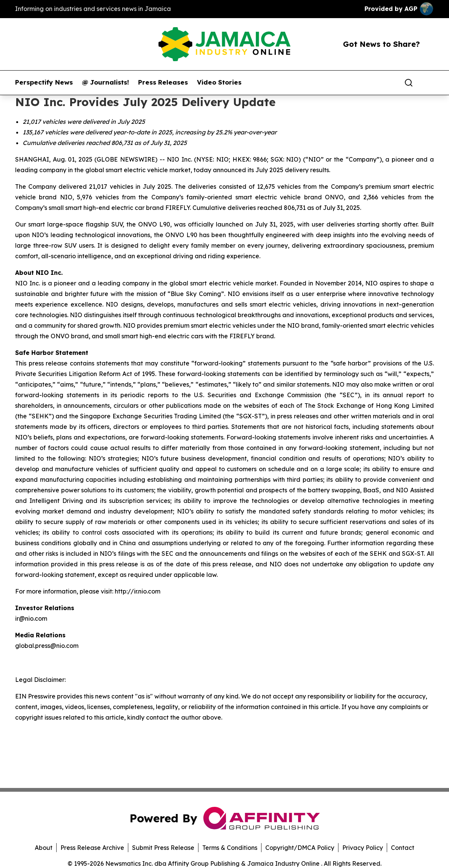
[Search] (409, 83)
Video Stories (219, 82)
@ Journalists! (105, 82)
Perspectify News (44, 82)
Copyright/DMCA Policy (300, 848)
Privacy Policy (363, 848)
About (44, 848)
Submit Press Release (163, 848)
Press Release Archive (92, 848)
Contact (403, 848)
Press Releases (163, 82)
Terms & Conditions (230, 848)
